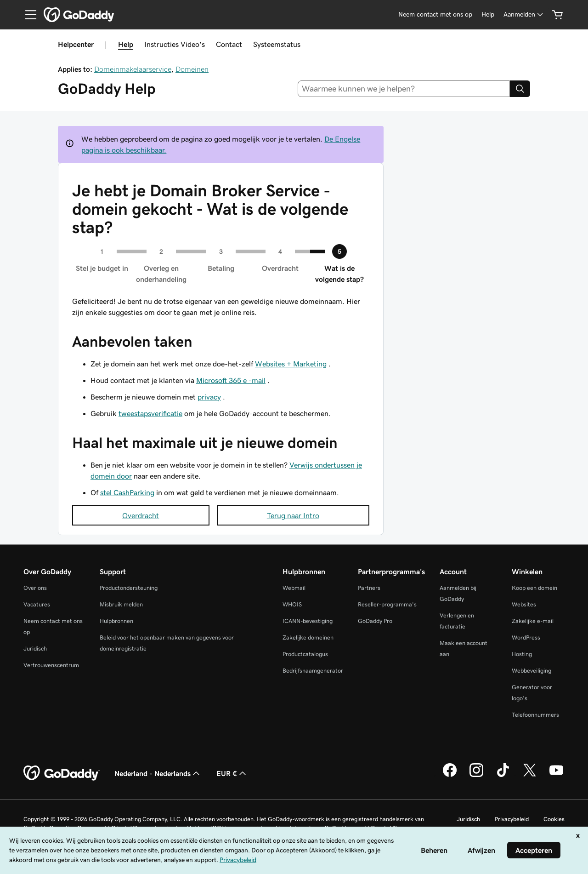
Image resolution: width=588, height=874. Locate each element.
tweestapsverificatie (150, 413)
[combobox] (404, 89)
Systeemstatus (277, 44)
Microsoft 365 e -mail (231, 380)
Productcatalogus (305, 654)
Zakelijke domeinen (308, 637)
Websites (524, 604)
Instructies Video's (175, 44)
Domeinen (192, 69)
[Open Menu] (27, 15)
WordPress (526, 637)
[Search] (520, 89)
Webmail (294, 588)
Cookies (554, 819)
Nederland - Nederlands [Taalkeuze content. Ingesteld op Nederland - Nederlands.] (158, 773)
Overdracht (141, 515)
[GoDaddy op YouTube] (556, 776)
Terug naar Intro (293, 515)
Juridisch (35, 648)
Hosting (522, 654)
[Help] (488, 14)
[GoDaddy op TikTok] (503, 776)
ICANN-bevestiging (308, 621)
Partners (369, 588)
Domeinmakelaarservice (133, 69)
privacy (209, 397)
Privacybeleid (512, 819)
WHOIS (292, 604)
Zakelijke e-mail (533, 621)
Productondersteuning (129, 588)
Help (126, 44)
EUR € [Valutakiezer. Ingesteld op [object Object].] (232, 773)
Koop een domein (534, 588)
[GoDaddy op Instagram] (476, 776)
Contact (229, 44)
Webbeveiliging (531, 671)
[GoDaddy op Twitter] (530, 776)
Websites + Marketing (291, 364)
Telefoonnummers (535, 715)
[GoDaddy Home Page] (62, 773)
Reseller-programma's (387, 604)
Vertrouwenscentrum (51, 665)
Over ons (35, 588)
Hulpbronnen (116, 621)
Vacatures (37, 604)
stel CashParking (127, 492)
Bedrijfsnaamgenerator (313, 671)
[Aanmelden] (524, 14)
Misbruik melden (121, 604)
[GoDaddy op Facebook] (450, 776)
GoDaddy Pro (375, 621)
